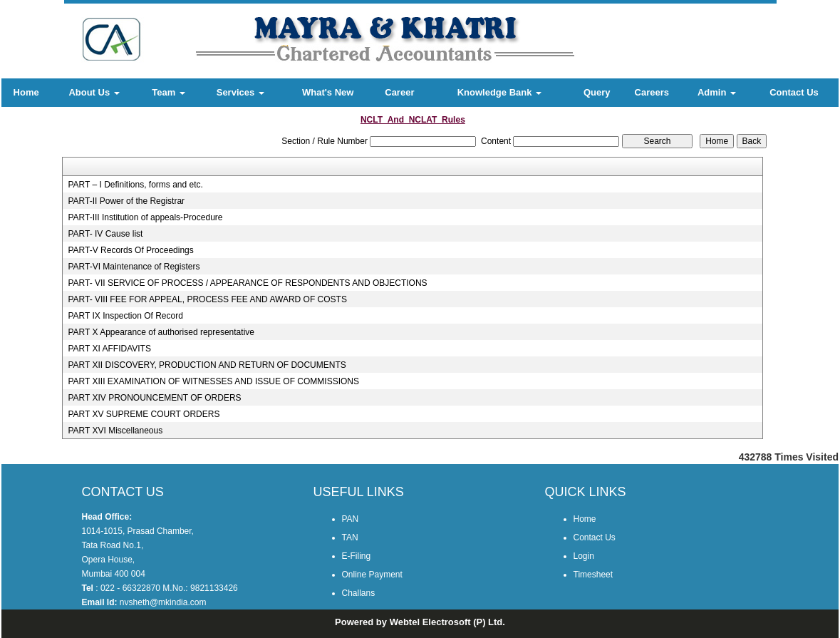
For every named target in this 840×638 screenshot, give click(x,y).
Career (399, 92)
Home (26, 92)
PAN (351, 519)
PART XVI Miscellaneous (115, 431)
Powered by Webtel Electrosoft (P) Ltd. (420, 622)
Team (168, 92)
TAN (350, 537)
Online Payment (372, 575)
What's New (328, 92)
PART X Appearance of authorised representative (161, 332)
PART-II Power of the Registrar (126, 201)
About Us (94, 92)
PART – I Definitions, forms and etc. (135, 185)
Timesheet (593, 575)
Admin (717, 92)
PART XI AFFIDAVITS (109, 349)
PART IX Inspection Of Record (125, 316)
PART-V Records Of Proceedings (130, 250)
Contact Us (794, 92)
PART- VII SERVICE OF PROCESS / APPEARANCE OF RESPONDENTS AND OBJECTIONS (247, 283)
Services (240, 92)
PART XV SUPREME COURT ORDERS (144, 414)
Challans (359, 593)
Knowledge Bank (499, 92)
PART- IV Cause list (105, 234)
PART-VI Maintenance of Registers (134, 267)
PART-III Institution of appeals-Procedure (145, 217)
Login (584, 556)
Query (597, 92)
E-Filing (357, 556)
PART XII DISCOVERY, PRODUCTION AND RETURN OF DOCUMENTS (207, 365)
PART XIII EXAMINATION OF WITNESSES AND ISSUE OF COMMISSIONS (213, 381)
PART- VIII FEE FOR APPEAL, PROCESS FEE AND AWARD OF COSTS (207, 299)
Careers (652, 92)
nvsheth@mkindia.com (163, 602)
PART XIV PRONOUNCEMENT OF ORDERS (154, 398)
